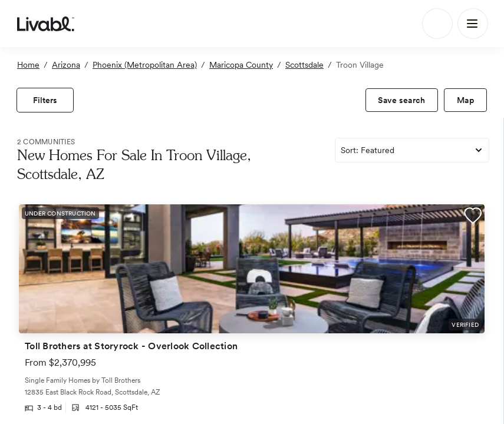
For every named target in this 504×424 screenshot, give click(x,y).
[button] (473, 217)
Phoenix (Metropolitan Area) (145, 65)
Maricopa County (241, 65)
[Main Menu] (473, 24)
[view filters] (45, 100)
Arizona (66, 65)
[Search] (437, 24)
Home (28, 65)
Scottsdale (304, 65)
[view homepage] (46, 24)
